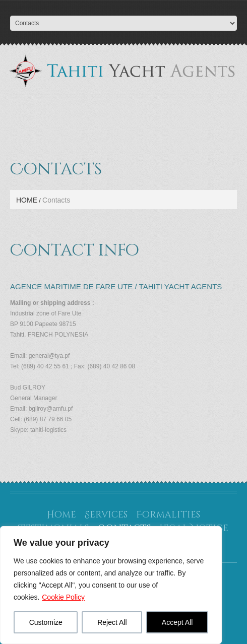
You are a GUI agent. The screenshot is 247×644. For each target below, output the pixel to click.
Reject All (112, 622)
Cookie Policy (63, 597)
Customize (46, 622)
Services (106, 515)
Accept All (177, 622)
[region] (111, 585)
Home (27, 200)
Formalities (168, 515)
